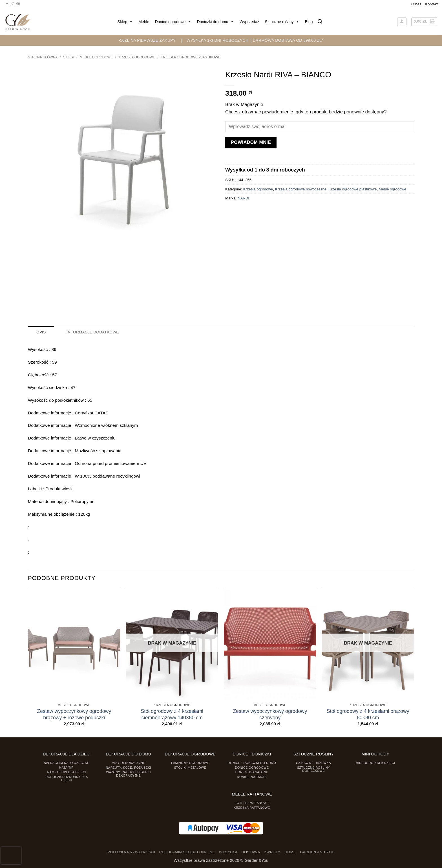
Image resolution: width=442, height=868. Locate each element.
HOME (290, 852)
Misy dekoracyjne (128, 762)
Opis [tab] (41, 332)
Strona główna (43, 57)
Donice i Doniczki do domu (252, 762)
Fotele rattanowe (252, 803)
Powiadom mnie (251, 142)
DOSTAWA (251, 852)
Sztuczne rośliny (282, 22)
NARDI (243, 198)
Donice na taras (252, 777)
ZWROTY (272, 852)
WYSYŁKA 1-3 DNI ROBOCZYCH (217, 40)
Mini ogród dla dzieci (375, 762)
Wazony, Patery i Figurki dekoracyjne (128, 774)
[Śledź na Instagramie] (12, 4)
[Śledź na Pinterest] (18, 4)
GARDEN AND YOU (317, 852)
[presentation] (11, 856)
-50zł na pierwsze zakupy (147, 40)
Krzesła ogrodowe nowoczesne (301, 189)
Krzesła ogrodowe (137, 57)
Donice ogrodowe (173, 22)
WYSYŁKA (228, 852)
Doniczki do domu (215, 22)
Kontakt (431, 4)
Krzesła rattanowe (252, 807)
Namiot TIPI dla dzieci (67, 772)
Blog (309, 22)
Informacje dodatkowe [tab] (92, 332)
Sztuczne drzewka (314, 762)
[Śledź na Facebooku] (7, 4)
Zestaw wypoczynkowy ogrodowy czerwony (270, 714)
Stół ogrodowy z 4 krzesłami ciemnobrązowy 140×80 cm (172, 714)
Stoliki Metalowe (190, 767)
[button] (320, 22)
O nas (416, 4)
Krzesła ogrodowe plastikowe (190, 57)
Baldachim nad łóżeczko (67, 762)
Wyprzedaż (249, 22)
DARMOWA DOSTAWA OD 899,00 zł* (288, 40)
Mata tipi (67, 767)
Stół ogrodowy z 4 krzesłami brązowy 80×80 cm (368, 714)
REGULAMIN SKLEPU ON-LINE (187, 852)
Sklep (125, 22)
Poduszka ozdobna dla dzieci (67, 778)
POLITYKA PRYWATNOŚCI (131, 852)
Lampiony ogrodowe (190, 762)
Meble (144, 22)
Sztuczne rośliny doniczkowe (314, 769)
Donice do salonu (252, 772)
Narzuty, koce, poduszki (129, 767)
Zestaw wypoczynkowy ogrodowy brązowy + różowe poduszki (74, 714)
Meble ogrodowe (96, 57)
